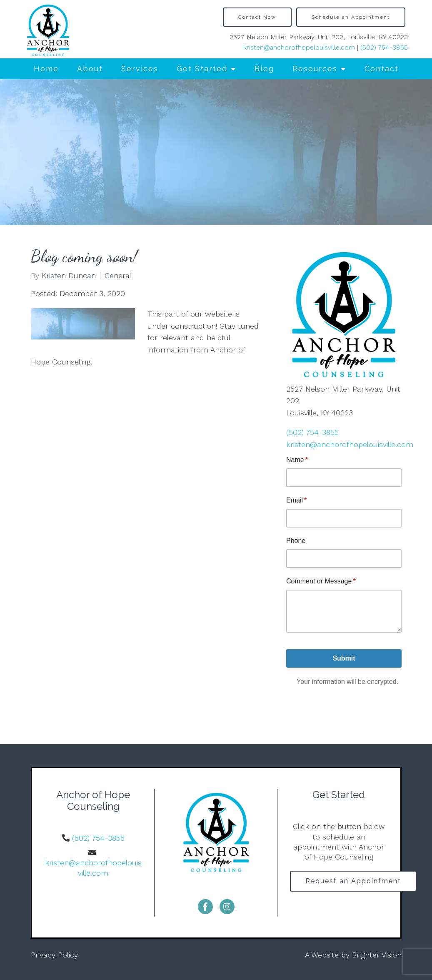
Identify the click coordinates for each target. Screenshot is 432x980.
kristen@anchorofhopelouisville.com (299, 47)
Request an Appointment (353, 881)
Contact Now (257, 17)
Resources (315, 69)
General (118, 276)
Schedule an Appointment (351, 17)
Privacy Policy (54, 955)
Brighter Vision (377, 955)
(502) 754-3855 (384, 47)
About (90, 69)
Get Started (202, 69)
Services (140, 69)
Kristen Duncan (69, 276)
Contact (382, 69)
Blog (264, 69)
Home (46, 69)
